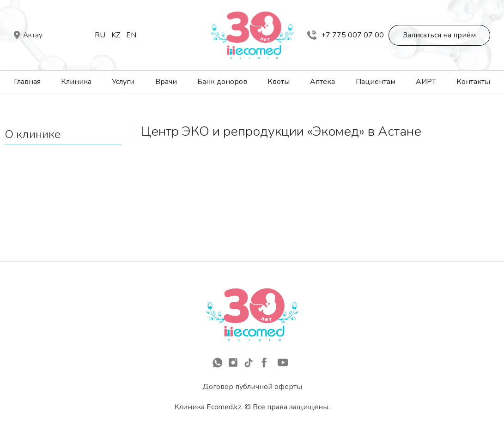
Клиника (76, 82)
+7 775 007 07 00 (346, 35)
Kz (116, 35)
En (131, 35)
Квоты (279, 82)
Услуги (123, 82)
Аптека (322, 82)
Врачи (166, 82)
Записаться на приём (439, 35)
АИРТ (426, 82)
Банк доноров (222, 82)
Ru (100, 35)
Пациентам (376, 82)
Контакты (473, 82)
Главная (27, 82)
